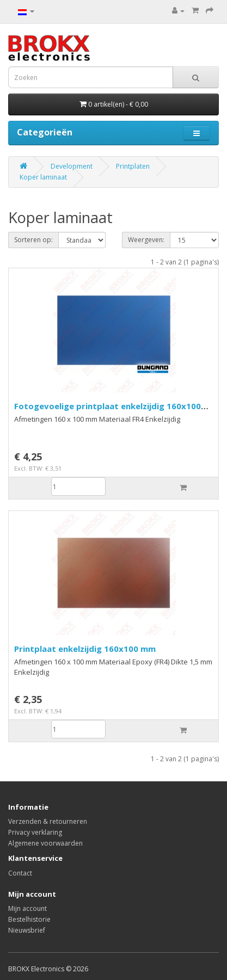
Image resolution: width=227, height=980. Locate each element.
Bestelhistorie (29, 919)
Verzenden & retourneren (48, 821)
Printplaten (133, 166)
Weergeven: (146, 240)
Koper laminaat (43, 177)
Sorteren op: (33, 240)
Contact (20, 873)
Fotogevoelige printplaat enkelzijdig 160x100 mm (108, 411)
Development (72, 166)
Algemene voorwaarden (45, 843)
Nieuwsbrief (27, 930)
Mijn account (27, 908)
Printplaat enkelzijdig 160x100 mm (85, 649)
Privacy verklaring (35, 832)
